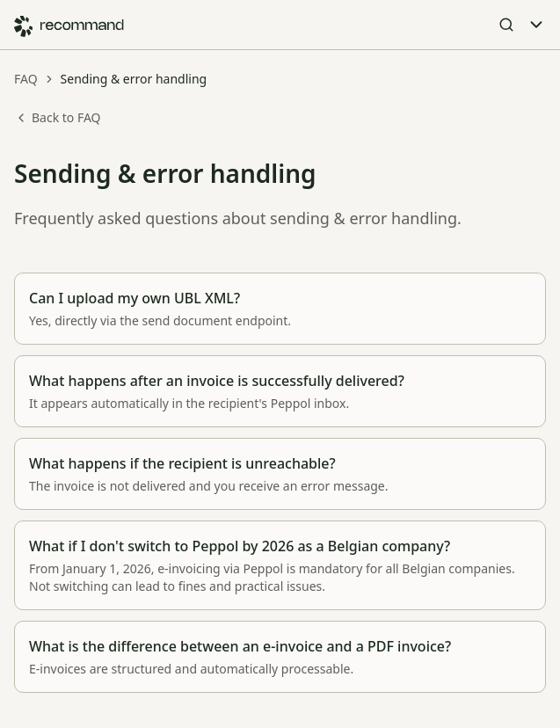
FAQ (26, 79)
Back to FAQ (58, 117)
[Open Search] (506, 25)
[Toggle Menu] (536, 25)
